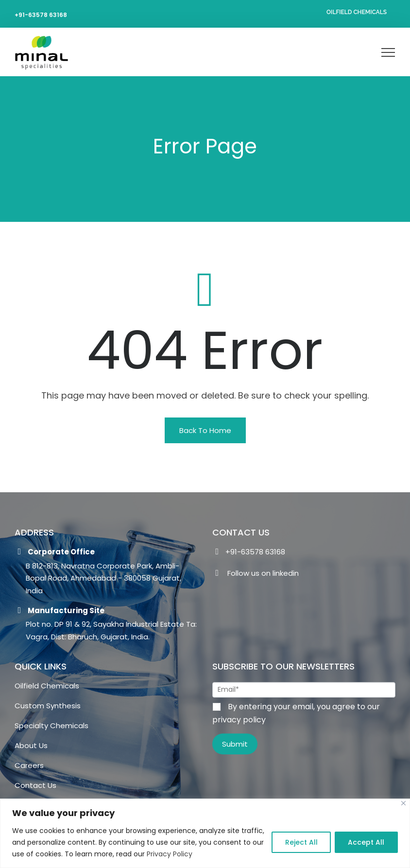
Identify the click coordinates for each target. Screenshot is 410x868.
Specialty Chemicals (51, 726)
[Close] (403, 803)
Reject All (299, 842)
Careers (29, 765)
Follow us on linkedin (256, 575)
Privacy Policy (222, 854)
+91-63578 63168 (41, 15)
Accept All (366, 842)
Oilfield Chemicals (357, 12)
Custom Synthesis (48, 706)
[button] (205, 430)
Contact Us (35, 785)
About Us (31, 745)
